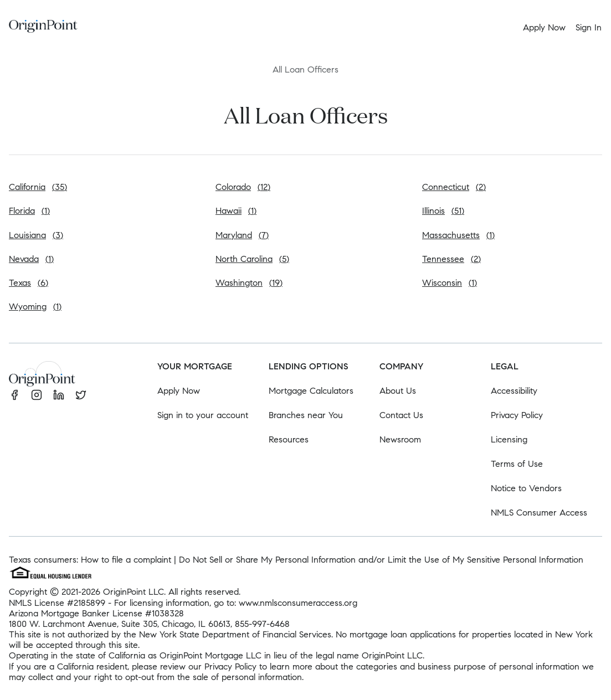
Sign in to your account (203, 415)
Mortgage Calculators (311, 391)
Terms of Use (517, 464)
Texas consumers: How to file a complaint (90, 560)
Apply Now (179, 391)
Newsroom (400, 439)
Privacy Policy (517, 415)
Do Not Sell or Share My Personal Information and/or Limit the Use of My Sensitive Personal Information (381, 560)
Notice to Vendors (526, 488)
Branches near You (306, 415)
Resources (289, 439)
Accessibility (514, 391)
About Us (398, 391)
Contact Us (401, 415)
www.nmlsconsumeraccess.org (298, 603)
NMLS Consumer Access (539, 513)
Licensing (509, 439)
